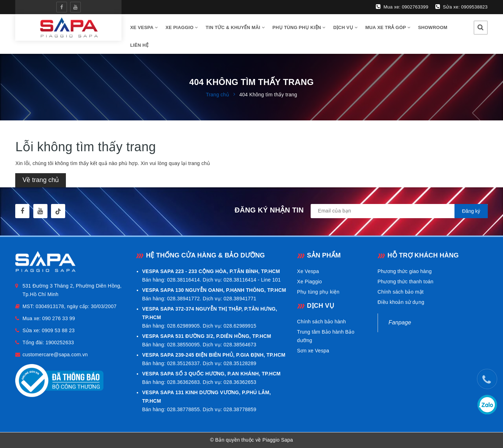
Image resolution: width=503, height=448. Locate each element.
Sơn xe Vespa (313, 351)
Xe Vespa (308, 271)
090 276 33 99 (59, 318)
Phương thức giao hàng (405, 271)
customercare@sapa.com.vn (55, 355)
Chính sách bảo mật (401, 292)
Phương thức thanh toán (406, 282)
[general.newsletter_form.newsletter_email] (399, 211)
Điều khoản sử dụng (401, 302)
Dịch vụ (345, 27)
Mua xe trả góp (388, 27)
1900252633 (60, 342)
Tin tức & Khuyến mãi (235, 27)
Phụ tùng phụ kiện (299, 27)
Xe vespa (144, 27)
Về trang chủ (41, 180)
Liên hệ (139, 45)
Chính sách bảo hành (322, 322)
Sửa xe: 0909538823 (461, 7)
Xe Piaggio (182, 27)
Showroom (433, 27)
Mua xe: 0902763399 (402, 7)
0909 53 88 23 (58, 330)
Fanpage (400, 322)
